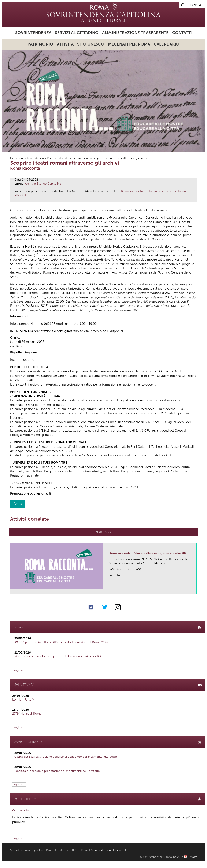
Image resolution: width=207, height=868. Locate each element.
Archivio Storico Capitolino (43, 184)
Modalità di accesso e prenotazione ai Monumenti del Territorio (57, 771)
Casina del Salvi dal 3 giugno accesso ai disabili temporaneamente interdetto (66, 757)
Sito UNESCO (91, 44)
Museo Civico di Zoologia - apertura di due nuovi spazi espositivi (58, 656)
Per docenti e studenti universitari (69, 158)
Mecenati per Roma (129, 44)
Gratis (18, 504)
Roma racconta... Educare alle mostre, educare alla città (148, 553)
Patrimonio (40, 44)
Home (14, 158)
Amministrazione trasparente (135, 33)
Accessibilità (20, 810)
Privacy (192, 857)
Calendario (167, 44)
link (194, 590)
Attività (65, 44)
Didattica (38, 158)
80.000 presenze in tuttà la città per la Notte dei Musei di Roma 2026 (61, 642)
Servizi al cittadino (77, 33)
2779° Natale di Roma (27, 714)
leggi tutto (19, 670)
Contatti (182, 33)
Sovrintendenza (33, 33)
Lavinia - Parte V (23, 700)
